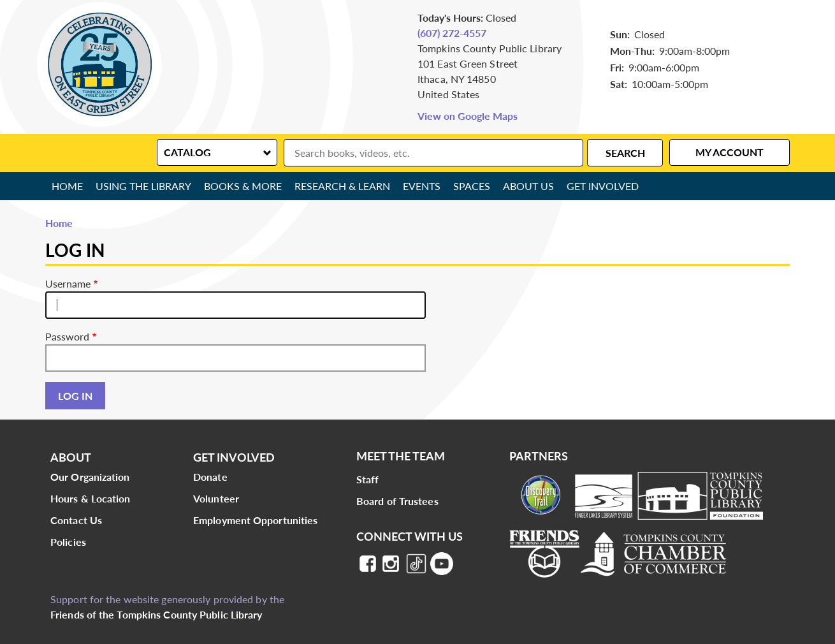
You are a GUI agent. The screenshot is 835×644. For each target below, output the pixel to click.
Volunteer (216, 498)
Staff (368, 479)
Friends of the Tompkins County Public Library (156, 614)
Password (67, 336)
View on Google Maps (468, 116)
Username (68, 283)
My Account (730, 152)
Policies (68, 542)
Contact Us (76, 520)
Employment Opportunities (255, 520)
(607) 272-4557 (452, 33)
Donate (210, 477)
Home (67, 186)
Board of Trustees (397, 501)
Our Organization (90, 477)
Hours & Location (91, 498)
